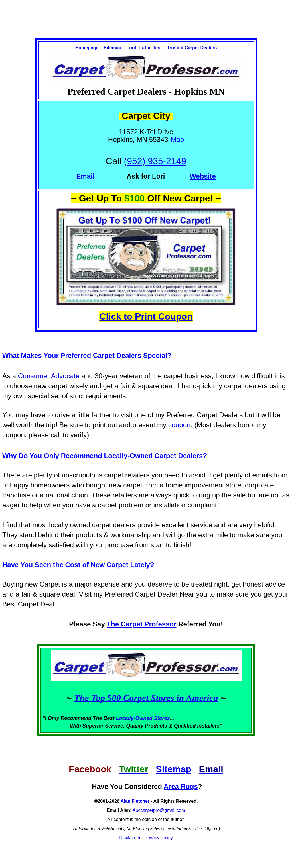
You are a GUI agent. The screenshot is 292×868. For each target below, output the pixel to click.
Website (203, 176)
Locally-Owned (135, 718)
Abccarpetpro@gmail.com (159, 810)
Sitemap (112, 48)
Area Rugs (181, 786)
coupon (180, 425)
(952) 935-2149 (155, 161)
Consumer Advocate (49, 376)
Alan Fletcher (135, 801)
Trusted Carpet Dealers (192, 48)
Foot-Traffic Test (144, 48)
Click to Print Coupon (146, 316)
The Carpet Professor (141, 624)
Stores (162, 718)
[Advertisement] (146, 14)
